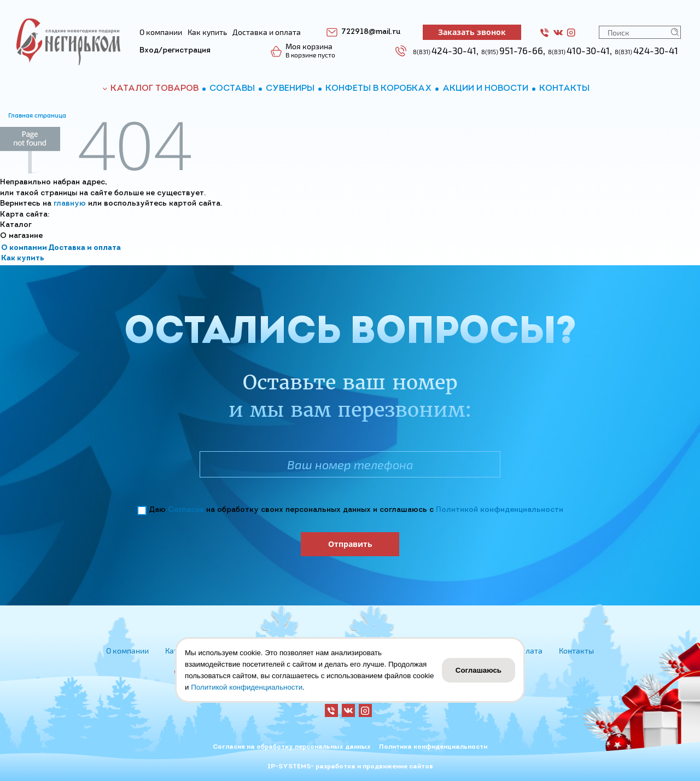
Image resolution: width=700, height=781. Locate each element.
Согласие (186, 510)
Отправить (350, 544)
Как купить (23, 258)
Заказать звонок (472, 32)
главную (70, 204)
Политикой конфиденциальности (500, 510)
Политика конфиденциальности (433, 747)
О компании (24, 248)
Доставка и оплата (84, 248)
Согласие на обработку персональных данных (292, 747)
